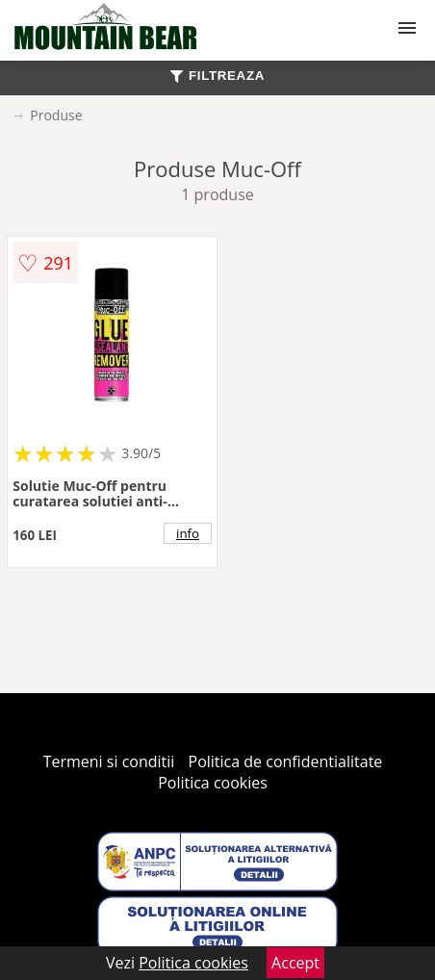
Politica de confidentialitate (286, 761)
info (188, 533)
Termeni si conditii (109, 761)
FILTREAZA (217, 76)
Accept (295, 963)
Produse (56, 115)
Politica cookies (213, 783)
